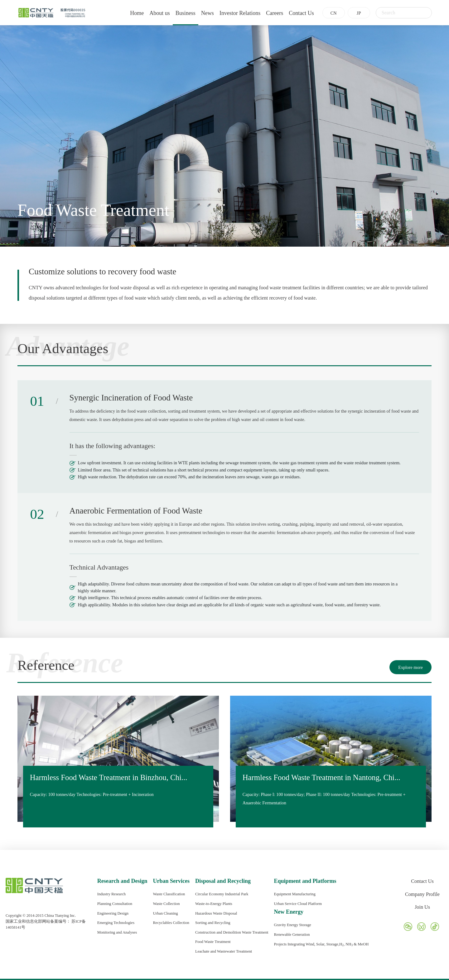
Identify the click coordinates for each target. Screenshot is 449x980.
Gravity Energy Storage (292, 925)
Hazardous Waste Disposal (216, 913)
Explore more (410, 667)
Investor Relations (235, 13)
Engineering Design (113, 913)
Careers (270, 13)
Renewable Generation (292, 935)
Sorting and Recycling (213, 923)
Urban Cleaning (165, 913)
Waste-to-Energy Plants (214, 904)
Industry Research (111, 894)
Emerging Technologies (116, 923)
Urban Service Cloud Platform (298, 904)
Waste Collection (166, 904)
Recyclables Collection (171, 923)
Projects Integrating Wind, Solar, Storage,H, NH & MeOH (321, 944)
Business (180, 13)
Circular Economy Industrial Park (222, 894)
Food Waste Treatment (213, 942)
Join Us (422, 907)
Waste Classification (169, 894)
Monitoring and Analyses (117, 932)
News (202, 13)
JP (354, 13)
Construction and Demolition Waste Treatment (232, 932)
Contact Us (296, 13)
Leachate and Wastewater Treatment (224, 951)
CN (328, 13)
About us (155, 13)
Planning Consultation (115, 904)
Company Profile (422, 894)
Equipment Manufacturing (295, 894)
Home (132, 13)
